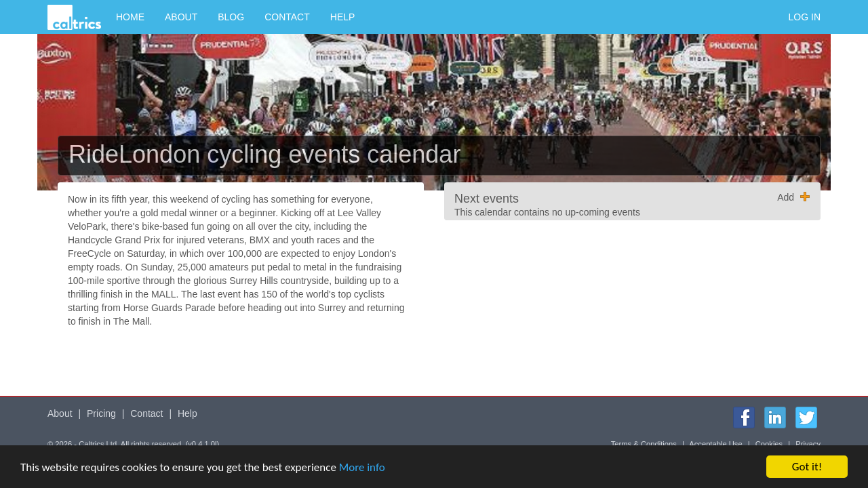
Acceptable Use (715, 444)
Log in (805, 17)
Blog (231, 17)
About (181, 17)
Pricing (101, 413)
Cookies (769, 444)
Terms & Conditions (644, 444)
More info (362, 468)
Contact (287, 17)
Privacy (808, 444)
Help (343, 17)
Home (130, 17)
